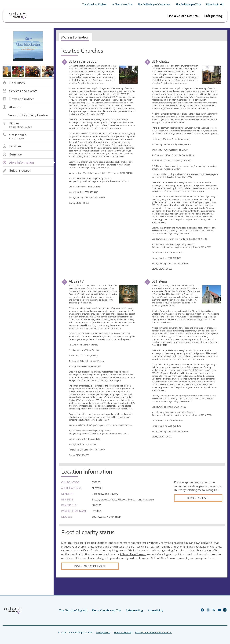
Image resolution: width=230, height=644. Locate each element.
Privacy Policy (103, 632)
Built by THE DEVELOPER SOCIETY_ (153, 632)
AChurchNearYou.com (133, 554)
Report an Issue (198, 498)
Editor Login (215, 4)
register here (206, 558)
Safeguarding (213, 16)
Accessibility (156, 610)
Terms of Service (123, 632)
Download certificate (90, 566)
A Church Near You (122, 4)
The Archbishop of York (188, 4)
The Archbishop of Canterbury (154, 4)
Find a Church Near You (183, 16)
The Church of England (95, 4)
